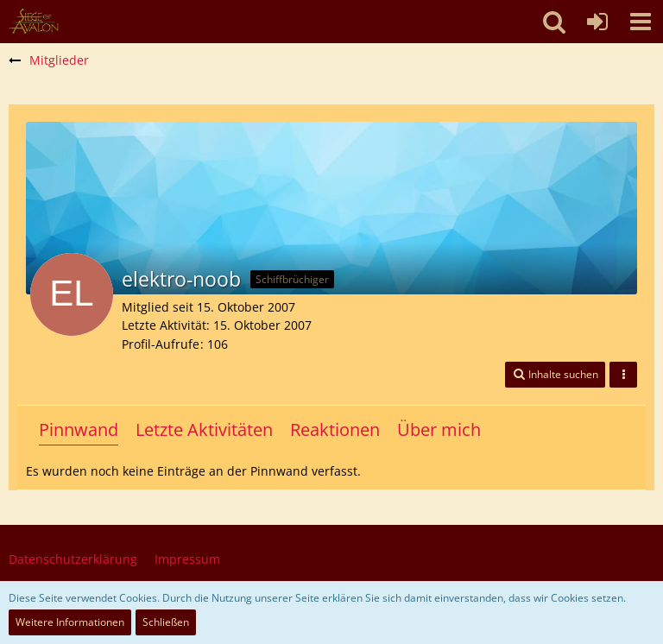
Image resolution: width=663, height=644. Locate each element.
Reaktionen (335, 429)
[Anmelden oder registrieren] (597, 22)
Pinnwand (79, 429)
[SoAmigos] (34, 22)
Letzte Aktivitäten (204, 429)
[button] (641, 22)
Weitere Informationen (70, 622)
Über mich (439, 429)
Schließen (166, 622)
